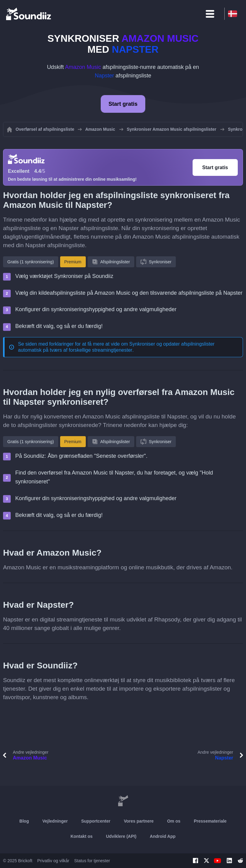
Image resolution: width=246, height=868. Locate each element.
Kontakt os (81, 836)
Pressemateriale (210, 821)
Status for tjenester (92, 861)
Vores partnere (139, 821)
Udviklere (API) (121, 836)
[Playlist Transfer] (29, 14)
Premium (73, 262)
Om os (174, 821)
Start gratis (123, 104)
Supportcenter (96, 821)
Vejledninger (55, 821)
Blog (24, 821)
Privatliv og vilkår (53, 861)
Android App (163, 836)
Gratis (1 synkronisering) (31, 262)
